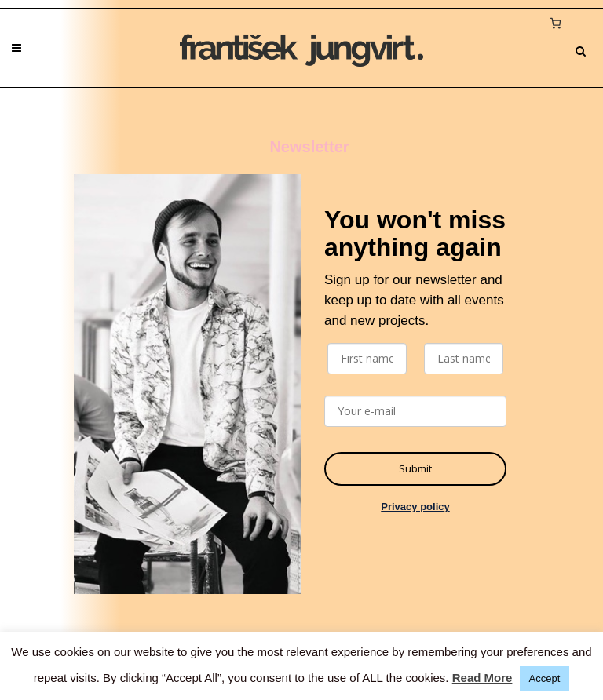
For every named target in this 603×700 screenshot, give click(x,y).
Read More (482, 678)
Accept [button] (545, 678)
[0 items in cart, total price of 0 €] (555, 23)
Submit (415, 468)
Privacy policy (415, 507)
